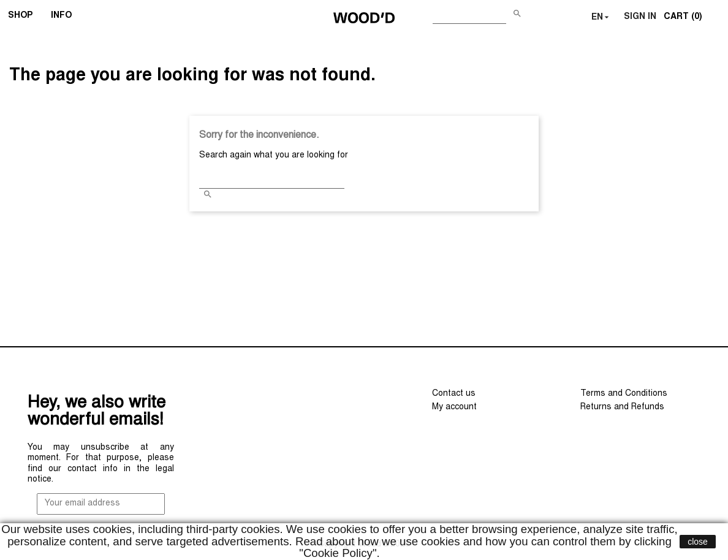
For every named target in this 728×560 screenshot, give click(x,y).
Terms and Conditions (624, 394)
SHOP (24, 17)
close (698, 542)
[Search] (469, 15)
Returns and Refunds (622, 407)
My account (454, 407)
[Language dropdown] (601, 18)
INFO (65, 17)
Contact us (454, 394)
